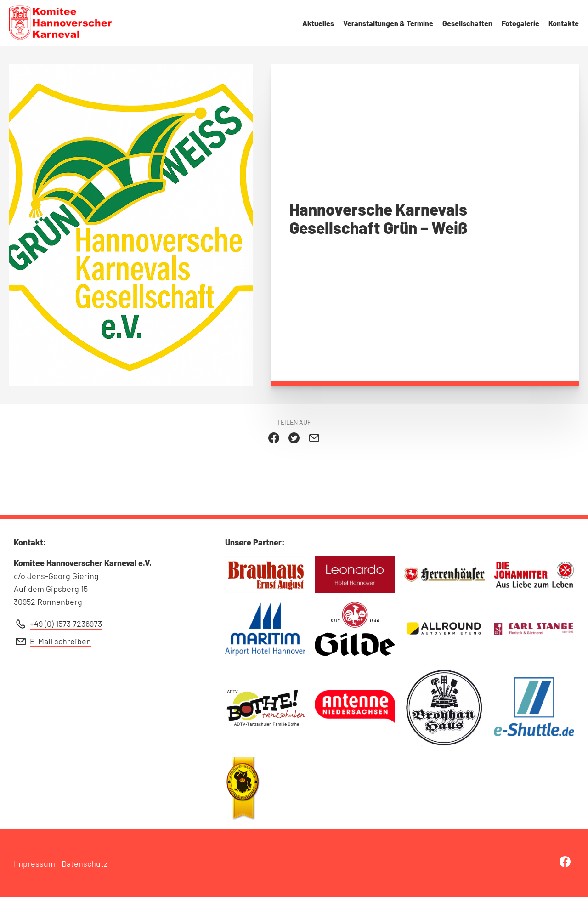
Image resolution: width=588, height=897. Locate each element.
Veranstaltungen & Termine (388, 23)
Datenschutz (85, 863)
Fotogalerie (520, 23)
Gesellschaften (467, 23)
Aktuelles (318, 23)
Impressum (34, 863)
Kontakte (564, 23)
